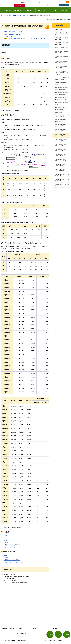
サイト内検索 (44, 2)
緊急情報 (19, 5)
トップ (4, 16)
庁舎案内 (67, 634)
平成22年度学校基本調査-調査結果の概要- (62, 135)
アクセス (58, 634)
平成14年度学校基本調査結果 (62, 185)
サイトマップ (36, 628)
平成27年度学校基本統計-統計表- (62, 103)
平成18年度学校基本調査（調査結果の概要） (61, 165)
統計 (14, 16)
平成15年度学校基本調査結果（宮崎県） (62, 180)
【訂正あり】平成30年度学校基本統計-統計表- (62, 79)
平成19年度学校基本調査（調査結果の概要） (61, 155)
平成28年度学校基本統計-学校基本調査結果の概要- (62, 88)
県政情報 (9, 16)
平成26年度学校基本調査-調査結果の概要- (62, 108)
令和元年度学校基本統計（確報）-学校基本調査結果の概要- (61, 73)
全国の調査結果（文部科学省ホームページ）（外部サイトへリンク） (27, 39)
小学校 (5, 538)
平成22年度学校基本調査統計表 (12, 34)
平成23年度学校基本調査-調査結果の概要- (62, 130)
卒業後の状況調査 (60, 116)
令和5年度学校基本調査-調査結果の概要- (62, 52)
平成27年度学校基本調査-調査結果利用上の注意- (62, 98)
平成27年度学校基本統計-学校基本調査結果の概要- (62, 93)
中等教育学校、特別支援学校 (12, 545)
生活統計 (18, 16)
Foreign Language (37, 2)
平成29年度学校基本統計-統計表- (62, 84)
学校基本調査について (61, 30)
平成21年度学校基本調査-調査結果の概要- (62, 140)
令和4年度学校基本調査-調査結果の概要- (62, 67)
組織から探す (42, 5)
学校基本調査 (25, 16)
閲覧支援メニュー (25, 2)
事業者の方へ (64, 5)
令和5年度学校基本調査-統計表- (62, 57)
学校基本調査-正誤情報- (61, 48)
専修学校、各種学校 (9, 547)
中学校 (5, 540)
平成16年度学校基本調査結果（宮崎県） (62, 175)
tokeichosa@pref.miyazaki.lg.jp (21, 583)
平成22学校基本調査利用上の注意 (13, 32)
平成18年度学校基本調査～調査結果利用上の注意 (62, 160)
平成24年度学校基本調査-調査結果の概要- (62, 125)
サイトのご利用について (8, 628)
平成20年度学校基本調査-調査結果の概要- (62, 150)
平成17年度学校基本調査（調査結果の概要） (61, 170)
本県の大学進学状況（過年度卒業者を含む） (16, 562)
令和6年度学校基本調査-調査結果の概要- (62, 44)
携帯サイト (46, 628)
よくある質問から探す (53, 5)
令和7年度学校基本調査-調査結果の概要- (62, 39)
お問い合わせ (50, 634)
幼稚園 (5, 536)
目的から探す (30, 5)
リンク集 (55, 628)
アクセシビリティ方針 (23, 628)
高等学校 (6, 543)
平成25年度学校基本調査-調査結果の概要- (62, 120)
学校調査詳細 (59, 113)
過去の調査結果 (8, 36)
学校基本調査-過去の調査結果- (61, 34)
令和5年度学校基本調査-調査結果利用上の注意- (62, 62)
